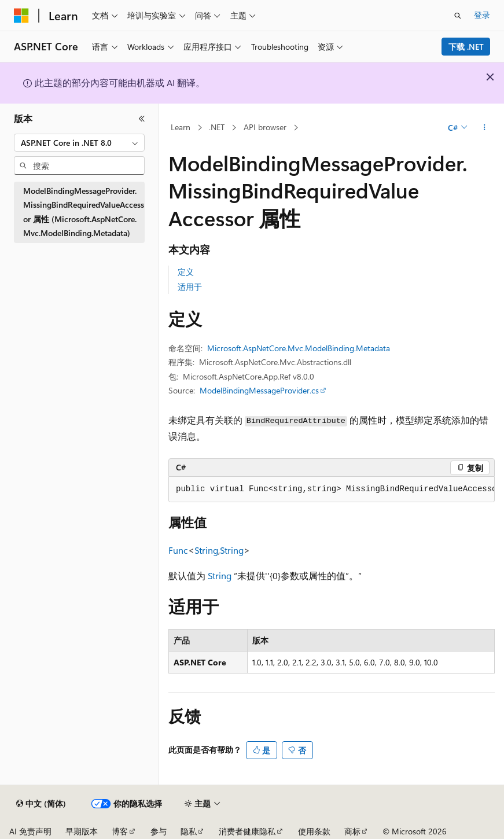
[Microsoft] (21, 16)
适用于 (190, 287)
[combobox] (79, 143)
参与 (159, 831)
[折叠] (142, 119)
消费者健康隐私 (247, 831)
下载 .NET (466, 47)
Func (178, 550)
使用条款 (314, 831)
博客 (120, 831)
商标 (352, 831)
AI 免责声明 (30, 831)
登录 (482, 15)
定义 (186, 272)
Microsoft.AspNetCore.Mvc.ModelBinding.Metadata (299, 348)
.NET (217, 127)
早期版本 (82, 831)
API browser (265, 127)
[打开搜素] (458, 16)
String (206, 550)
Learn (181, 127)
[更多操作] (485, 128)
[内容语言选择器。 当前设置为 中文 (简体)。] (41, 804)
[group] (332, 490)
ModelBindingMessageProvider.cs (259, 390)
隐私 (189, 831)
